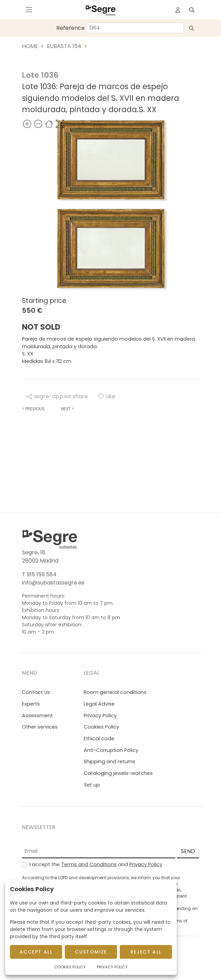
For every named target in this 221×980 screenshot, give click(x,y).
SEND (188, 851)
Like (107, 396)
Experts (31, 704)
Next (67, 409)
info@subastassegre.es (53, 583)
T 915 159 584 (39, 574)
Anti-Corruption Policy (111, 750)
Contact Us (36, 692)
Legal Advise (99, 704)
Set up (92, 785)
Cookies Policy (101, 727)
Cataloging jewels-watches (118, 773)
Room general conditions (115, 692)
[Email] (99, 852)
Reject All (146, 952)
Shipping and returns (109, 761)
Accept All (36, 952)
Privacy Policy (100, 716)
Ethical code (99, 739)
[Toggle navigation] (29, 10)
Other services (40, 727)
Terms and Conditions (89, 864)
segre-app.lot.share (57, 396)
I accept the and (96, 864)
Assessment (37, 716)
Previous (33, 409)
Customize (91, 952)
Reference (71, 28)
